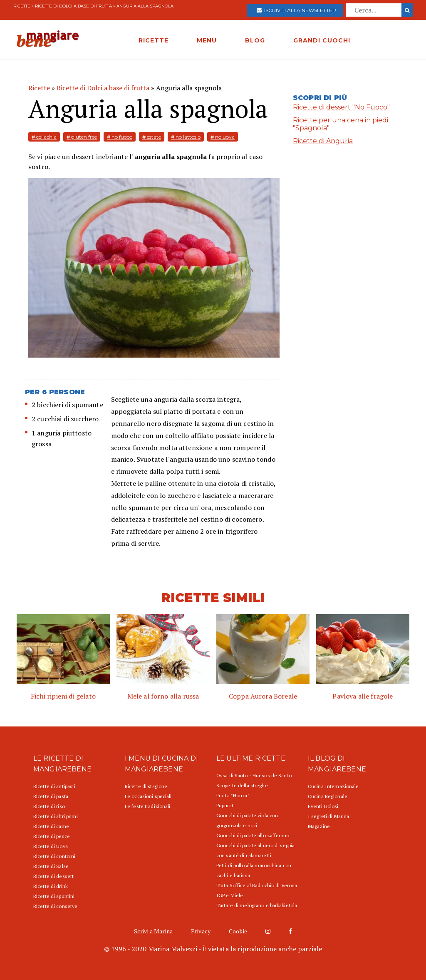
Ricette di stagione (146, 786)
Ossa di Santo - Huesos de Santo (254, 775)
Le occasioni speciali (148, 796)
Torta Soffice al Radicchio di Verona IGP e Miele (257, 890)
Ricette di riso (49, 806)
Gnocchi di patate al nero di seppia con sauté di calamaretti (255, 850)
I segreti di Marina (328, 816)
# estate (152, 137)
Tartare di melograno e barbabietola (257, 905)
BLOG (255, 40)
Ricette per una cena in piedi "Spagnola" (341, 124)
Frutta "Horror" (233, 795)
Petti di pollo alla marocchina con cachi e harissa (254, 870)
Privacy (201, 931)
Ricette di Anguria (323, 141)
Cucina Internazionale (333, 786)
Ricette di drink (51, 886)
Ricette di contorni (54, 856)
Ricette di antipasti (54, 786)
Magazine (319, 826)
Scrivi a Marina (153, 931)
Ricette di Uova (51, 846)
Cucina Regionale (328, 796)
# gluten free (82, 137)
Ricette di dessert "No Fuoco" (341, 107)
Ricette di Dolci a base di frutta (73, 6)
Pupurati (225, 805)
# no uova (223, 137)
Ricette (22, 6)
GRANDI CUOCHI (322, 40)
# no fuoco (120, 137)
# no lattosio (186, 137)
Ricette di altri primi (56, 816)
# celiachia (44, 137)
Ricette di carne (51, 826)
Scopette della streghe (242, 785)
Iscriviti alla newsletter (296, 10)
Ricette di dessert (53, 876)
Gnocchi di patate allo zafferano (253, 835)
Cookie (238, 931)
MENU (207, 40)
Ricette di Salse (51, 866)
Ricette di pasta (51, 796)
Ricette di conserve (55, 906)
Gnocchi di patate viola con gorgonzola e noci (247, 820)
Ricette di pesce (52, 836)
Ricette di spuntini (54, 896)
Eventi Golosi (323, 806)
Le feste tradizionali (148, 806)
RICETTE (154, 40)
